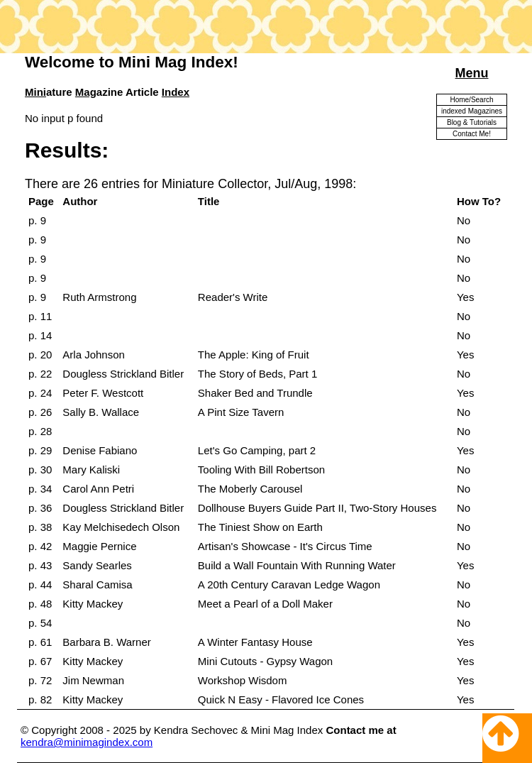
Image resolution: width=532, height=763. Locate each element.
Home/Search (471, 100)
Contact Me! (472, 134)
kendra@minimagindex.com (87, 742)
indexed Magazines (472, 111)
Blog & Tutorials (472, 122)
